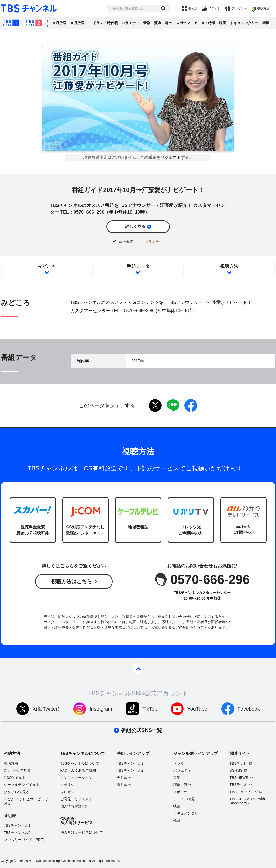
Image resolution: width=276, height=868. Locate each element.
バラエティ (130, 23)
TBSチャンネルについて (80, 763)
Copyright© (8, 861)
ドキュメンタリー (244, 23)
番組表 (193, 8)
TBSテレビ (238, 763)
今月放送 (59, 23)
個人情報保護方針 (75, 806)
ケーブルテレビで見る (22, 785)
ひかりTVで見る (17, 792)
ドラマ (179, 763)
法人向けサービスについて (82, 832)
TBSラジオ (238, 785)
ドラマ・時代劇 (105, 23)
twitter (155, 405)
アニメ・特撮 (205, 23)
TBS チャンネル (29, 9)
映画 (223, 23)
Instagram (101, 709)
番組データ (138, 266)
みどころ (47, 266)
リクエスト (171, 158)
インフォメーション (76, 778)
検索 (163, 9)
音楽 (147, 23)
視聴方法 (263, 8)
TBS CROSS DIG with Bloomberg (247, 801)
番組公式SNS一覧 (142, 730)
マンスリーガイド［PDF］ (25, 840)
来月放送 (77, 23)
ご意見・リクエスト (76, 799)
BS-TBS (236, 770)
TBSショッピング (244, 792)
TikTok (150, 709)
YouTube (197, 709)
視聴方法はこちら (71, 581)
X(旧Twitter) (46, 709)
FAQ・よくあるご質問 (78, 770)
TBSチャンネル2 (34, 23)
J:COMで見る (15, 778)
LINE (173, 405)
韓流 (266, 23)
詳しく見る (135, 227)
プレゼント (239, 8)
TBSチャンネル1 (11, 23)
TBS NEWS (239, 778)
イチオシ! (68, 785)
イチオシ (214, 8)
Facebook (249, 709)
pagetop (138, 669)
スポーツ (183, 23)
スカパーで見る (17, 770)
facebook (191, 405)
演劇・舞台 (163, 23)
